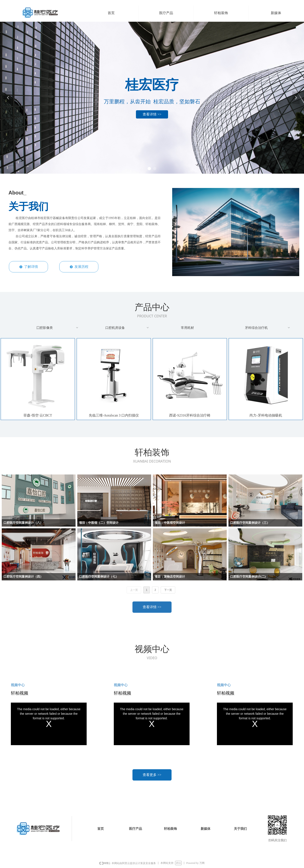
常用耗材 (187, 328)
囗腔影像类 (58, 328)
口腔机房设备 (127, 328)
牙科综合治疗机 (268, 328)
